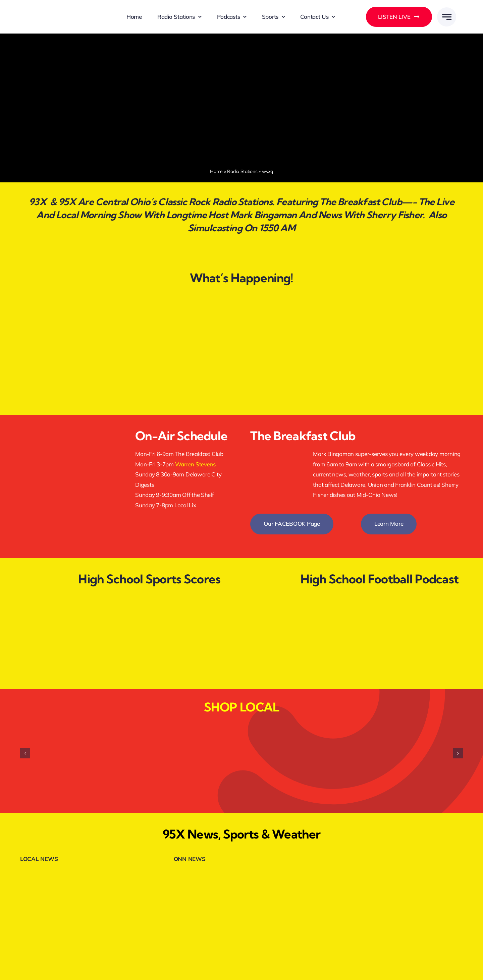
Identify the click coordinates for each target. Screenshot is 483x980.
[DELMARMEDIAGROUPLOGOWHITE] (61, 9)
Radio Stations (242, 171)
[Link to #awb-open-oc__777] (447, 17)
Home (216, 171)
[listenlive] (69, 466)
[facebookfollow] (69, 428)
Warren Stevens (195, 464)
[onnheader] (203, 874)
